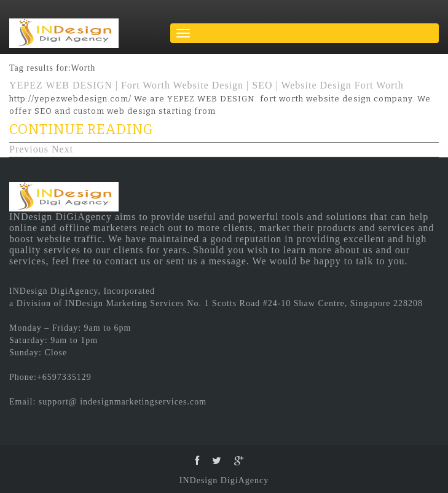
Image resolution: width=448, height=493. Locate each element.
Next (62, 149)
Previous (29, 149)
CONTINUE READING (81, 129)
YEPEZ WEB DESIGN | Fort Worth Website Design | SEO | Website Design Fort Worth (206, 85)
